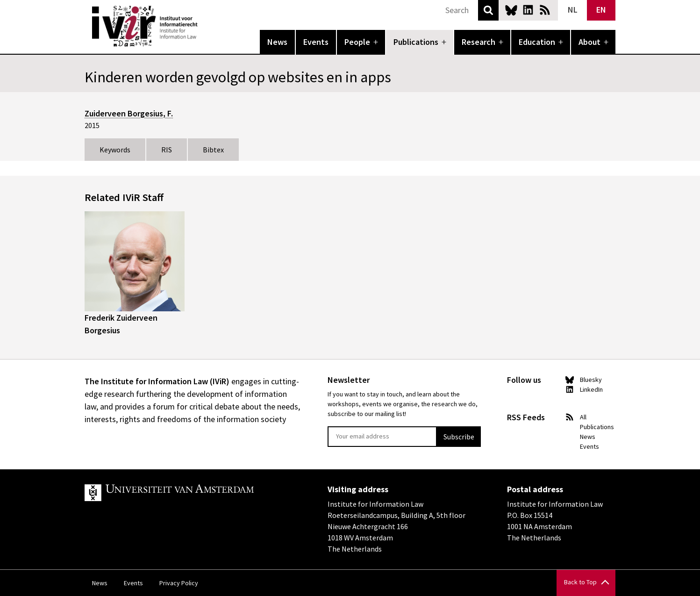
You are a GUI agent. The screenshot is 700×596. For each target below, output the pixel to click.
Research (479, 42)
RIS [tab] (167, 150)
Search (488, 10)
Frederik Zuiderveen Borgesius (121, 324)
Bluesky (511, 10)
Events (316, 42)
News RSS (545, 10)
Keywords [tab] (115, 150)
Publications (416, 42)
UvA (193, 493)
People (357, 42)
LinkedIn (528, 10)
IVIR (204, 26)
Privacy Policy (179, 583)
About (589, 42)
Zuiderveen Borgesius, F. (129, 113)
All (583, 417)
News (277, 42)
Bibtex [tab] (213, 150)
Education (537, 42)
